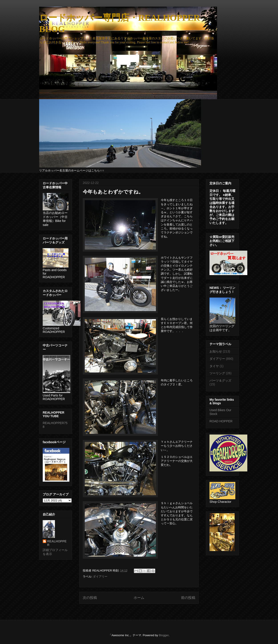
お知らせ (216, 351)
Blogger (164, 635)
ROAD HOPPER (221, 421)
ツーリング (217, 373)
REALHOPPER (57, 543)
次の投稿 (90, 598)
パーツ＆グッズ (220, 380)
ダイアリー (100, 577)
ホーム (139, 598)
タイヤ (214, 366)
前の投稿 (188, 598)
